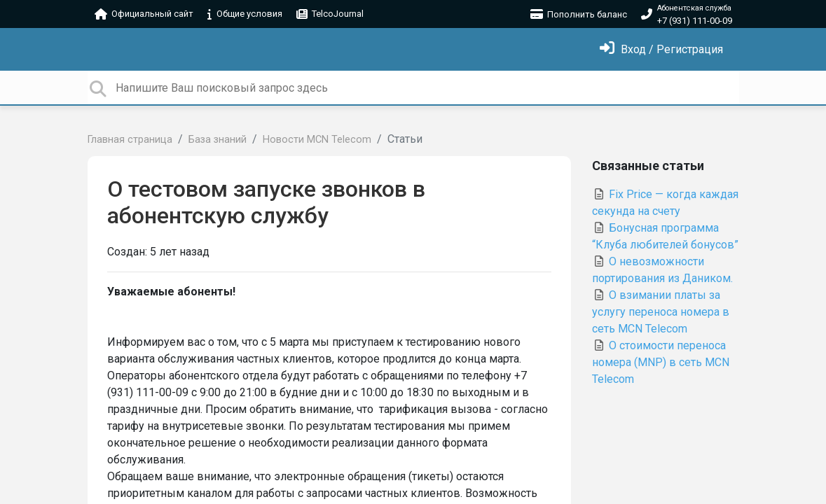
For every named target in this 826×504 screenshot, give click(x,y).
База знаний (218, 140)
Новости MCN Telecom (317, 140)
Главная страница (130, 140)
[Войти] (661, 49)
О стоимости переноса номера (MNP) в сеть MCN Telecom (661, 362)
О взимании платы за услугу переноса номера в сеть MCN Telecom (661, 312)
